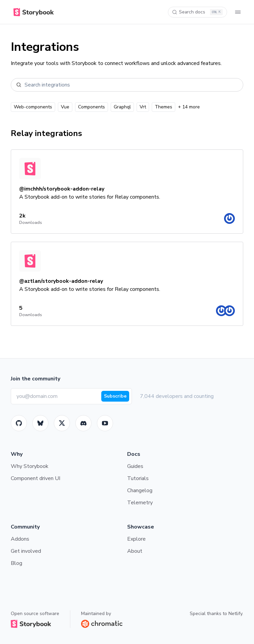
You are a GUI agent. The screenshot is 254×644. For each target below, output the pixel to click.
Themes (164, 107)
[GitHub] (19, 423)
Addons (20, 539)
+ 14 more (189, 107)
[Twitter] (62, 423)
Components (92, 107)
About (135, 551)
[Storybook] (83, 423)
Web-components (33, 107)
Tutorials (138, 478)
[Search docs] (197, 12)
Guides (135, 466)
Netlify (235, 614)
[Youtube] (105, 423)
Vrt (143, 107)
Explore (136, 539)
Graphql (122, 107)
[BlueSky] (40, 423)
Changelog (140, 490)
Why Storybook (30, 466)
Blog (16, 563)
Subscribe (115, 396)
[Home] (32, 12)
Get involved (26, 551)
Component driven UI (35, 478)
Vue (65, 107)
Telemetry (140, 503)
